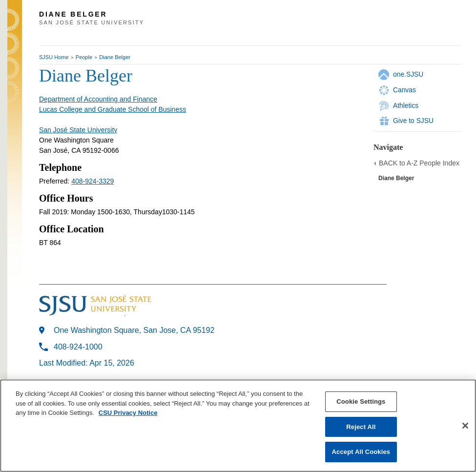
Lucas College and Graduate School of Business (113, 109)
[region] (238, 426)
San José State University (78, 130)
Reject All (361, 427)
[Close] (465, 426)
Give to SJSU (413, 121)
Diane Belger (115, 57)
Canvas (404, 90)
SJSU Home (54, 57)
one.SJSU (408, 74)
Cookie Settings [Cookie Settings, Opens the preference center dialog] (361, 401)
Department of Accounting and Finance (98, 99)
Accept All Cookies (361, 452)
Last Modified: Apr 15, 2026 (87, 363)
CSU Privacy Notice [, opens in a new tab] (128, 413)
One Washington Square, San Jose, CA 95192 (134, 330)
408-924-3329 (93, 181)
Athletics (406, 105)
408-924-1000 (78, 347)
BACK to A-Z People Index (419, 163)
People (84, 57)
